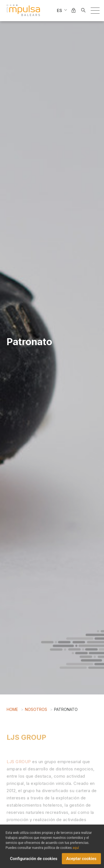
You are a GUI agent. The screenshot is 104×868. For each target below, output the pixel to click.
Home (12, 710)
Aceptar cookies (81, 861)
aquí (76, 850)
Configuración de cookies (34, 861)
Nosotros (36, 710)
